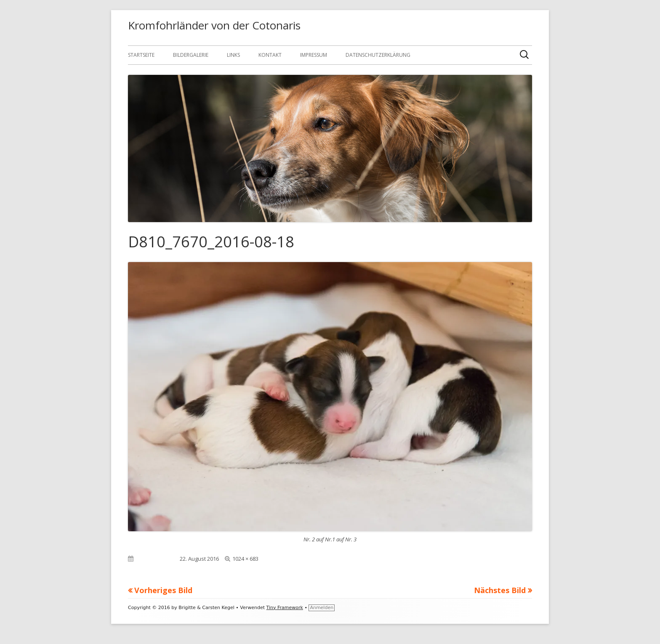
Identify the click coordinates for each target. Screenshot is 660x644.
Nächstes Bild (500, 590)
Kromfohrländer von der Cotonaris (214, 25)
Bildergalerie (191, 55)
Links (233, 55)
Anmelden (322, 608)
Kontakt (270, 55)
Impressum (314, 55)
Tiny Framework (285, 608)
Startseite (141, 55)
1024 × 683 (245, 559)
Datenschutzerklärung (378, 55)
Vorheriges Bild (163, 590)
